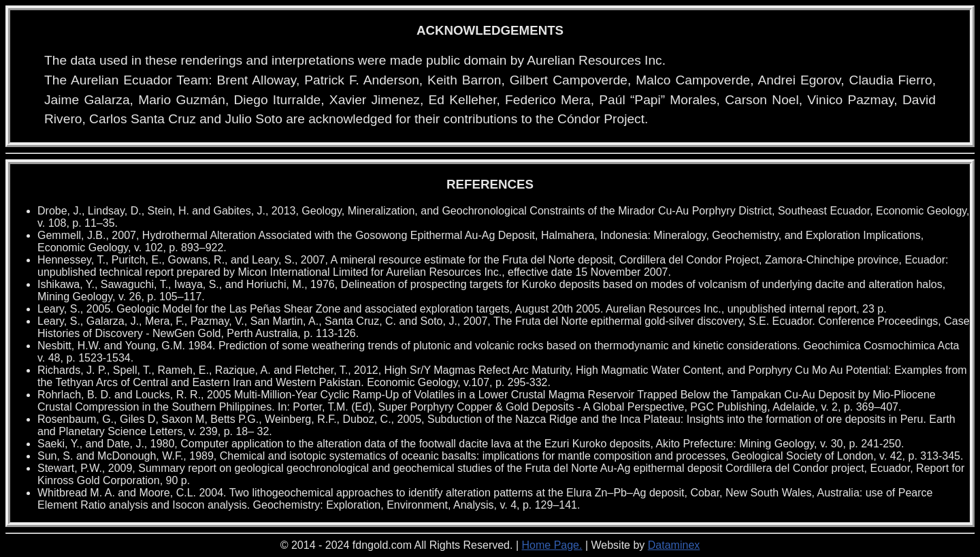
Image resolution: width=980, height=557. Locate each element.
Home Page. (552, 545)
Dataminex (674, 545)
